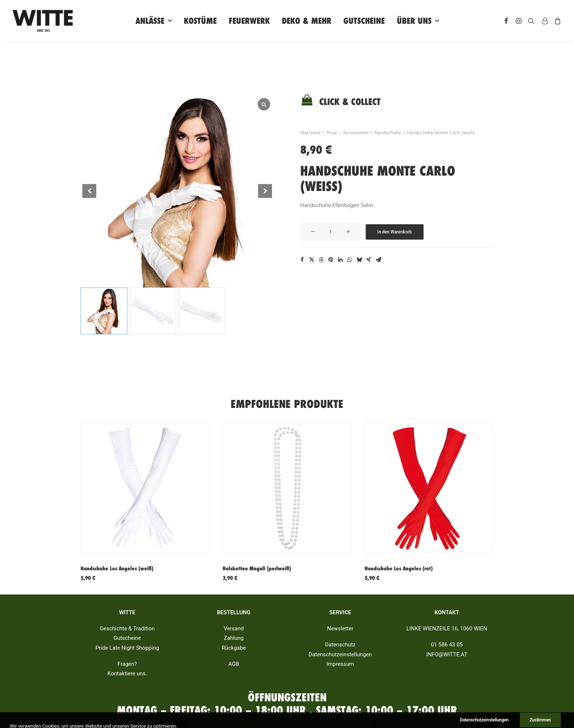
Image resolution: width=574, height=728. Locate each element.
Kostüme (200, 21)
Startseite (310, 133)
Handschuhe (388, 133)
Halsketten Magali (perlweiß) (257, 568)
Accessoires (356, 133)
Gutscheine (364, 21)
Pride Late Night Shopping (127, 648)
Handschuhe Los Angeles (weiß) (117, 568)
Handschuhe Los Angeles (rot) (399, 568)
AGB (234, 664)
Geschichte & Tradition (127, 628)
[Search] (531, 21)
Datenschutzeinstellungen (340, 654)
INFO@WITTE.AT (447, 654)
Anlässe (154, 21)
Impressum (340, 664)
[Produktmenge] (331, 232)
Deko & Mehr (307, 21)
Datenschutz (340, 645)
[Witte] (43, 21)
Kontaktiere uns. (127, 673)
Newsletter (340, 628)
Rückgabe (234, 648)
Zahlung (234, 638)
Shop (332, 133)
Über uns (418, 21)
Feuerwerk (249, 21)
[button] (265, 191)
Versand (234, 628)
